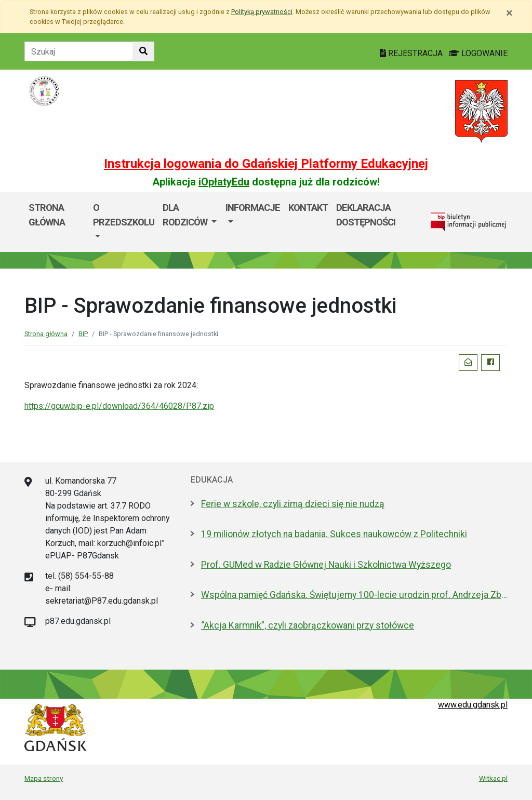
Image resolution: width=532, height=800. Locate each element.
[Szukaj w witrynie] (143, 51)
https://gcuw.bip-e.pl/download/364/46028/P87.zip (119, 406)
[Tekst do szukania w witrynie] (79, 51)
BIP (83, 334)
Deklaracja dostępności (366, 215)
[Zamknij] (509, 13)
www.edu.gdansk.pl (473, 705)
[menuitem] (124, 222)
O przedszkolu (124, 215)
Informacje (253, 208)
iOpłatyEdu (224, 182)
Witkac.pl (493, 778)
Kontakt (308, 208)
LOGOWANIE (478, 53)
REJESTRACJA (412, 53)
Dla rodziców (186, 215)
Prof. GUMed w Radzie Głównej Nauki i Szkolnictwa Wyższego (326, 565)
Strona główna (47, 215)
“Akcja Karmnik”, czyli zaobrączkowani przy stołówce (308, 625)
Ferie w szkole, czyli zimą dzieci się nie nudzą (293, 504)
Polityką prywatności (262, 12)
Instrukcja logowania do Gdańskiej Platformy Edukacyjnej (266, 164)
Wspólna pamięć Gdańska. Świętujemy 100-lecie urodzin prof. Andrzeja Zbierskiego (354, 595)
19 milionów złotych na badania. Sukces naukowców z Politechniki (334, 534)
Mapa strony (44, 778)
